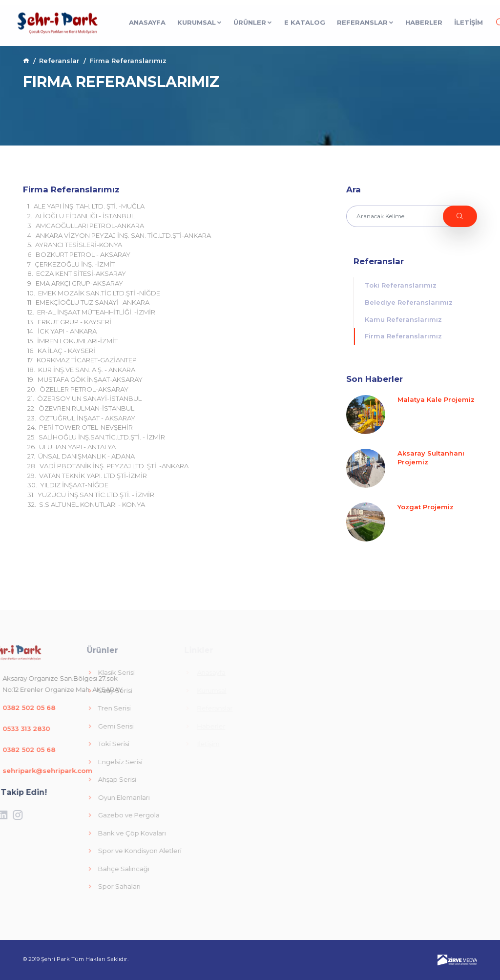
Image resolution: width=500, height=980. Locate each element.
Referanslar (365, 21)
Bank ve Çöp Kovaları (70, 833)
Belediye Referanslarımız (409, 302)
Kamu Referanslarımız (403, 319)
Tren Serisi (53, 708)
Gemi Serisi (54, 726)
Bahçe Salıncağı (62, 869)
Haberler (424, 21)
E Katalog (305, 21)
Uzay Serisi (53, 690)
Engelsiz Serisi (59, 762)
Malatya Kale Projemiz (436, 399)
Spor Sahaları (58, 886)
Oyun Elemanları (62, 797)
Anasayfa (147, 21)
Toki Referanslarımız (401, 285)
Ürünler (253, 21)
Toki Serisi (52, 744)
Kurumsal (200, 21)
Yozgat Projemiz (426, 507)
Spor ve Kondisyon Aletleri (78, 851)
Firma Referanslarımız (403, 336)
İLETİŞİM (469, 21)
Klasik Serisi (55, 672)
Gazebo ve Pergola (67, 815)
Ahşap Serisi (55, 779)
